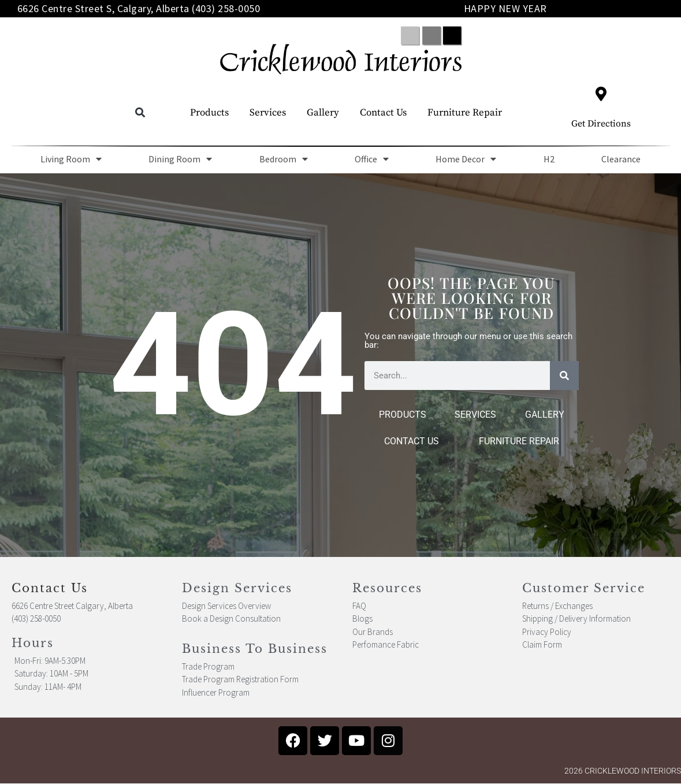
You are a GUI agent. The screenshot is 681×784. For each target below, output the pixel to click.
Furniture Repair (465, 113)
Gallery (323, 113)
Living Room (71, 159)
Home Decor (466, 159)
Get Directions (601, 124)
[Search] (564, 376)
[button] (140, 113)
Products (209, 113)
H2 (549, 159)
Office (372, 159)
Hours (33, 643)
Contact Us (383, 113)
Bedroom (284, 159)
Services (268, 113)
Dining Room (180, 159)
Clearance (621, 159)
